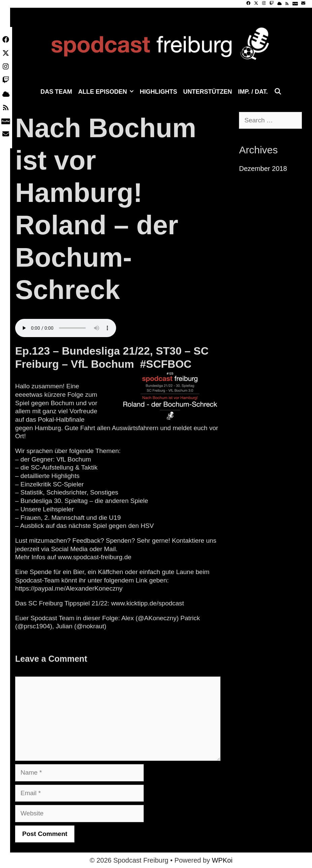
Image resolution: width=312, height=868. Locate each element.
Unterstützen (207, 92)
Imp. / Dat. (253, 92)
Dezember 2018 (263, 169)
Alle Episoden (107, 92)
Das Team (56, 92)
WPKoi (222, 860)
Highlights (158, 92)
